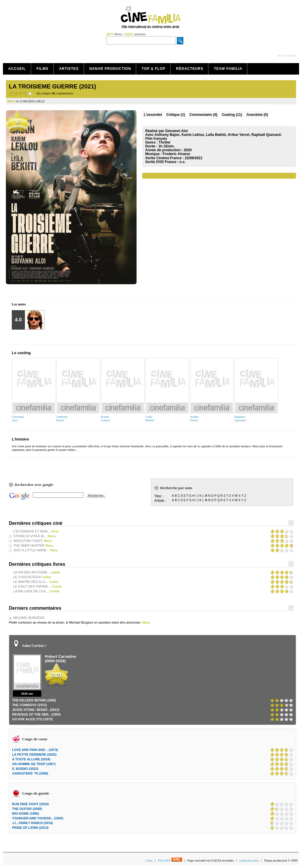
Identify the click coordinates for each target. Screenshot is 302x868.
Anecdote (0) (257, 115)
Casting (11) (232, 115)
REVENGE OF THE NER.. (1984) (36, 714)
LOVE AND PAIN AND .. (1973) (35, 750)
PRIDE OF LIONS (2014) (30, 828)
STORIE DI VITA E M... (30, 536)
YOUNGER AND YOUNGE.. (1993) (38, 818)
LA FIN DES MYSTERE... (32, 572)
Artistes (69, 69)
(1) (176, 115)
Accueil (17, 69)
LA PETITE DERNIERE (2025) (34, 754)
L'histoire (20, 439)
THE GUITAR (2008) (27, 809)
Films (43, 69)
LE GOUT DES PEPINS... (32, 586)
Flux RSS (170, 860)
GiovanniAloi (18, 418)
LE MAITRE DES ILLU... (31, 582)
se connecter (287, 55)
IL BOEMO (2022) (25, 769)
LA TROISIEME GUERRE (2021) (52, 86)
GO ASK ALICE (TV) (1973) (32, 719)
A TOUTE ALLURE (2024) (31, 759)
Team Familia (228, 69)
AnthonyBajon (62, 418)
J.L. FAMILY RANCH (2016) (33, 823)
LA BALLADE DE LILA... (31, 591)
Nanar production (110, 69)
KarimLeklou (105, 418)
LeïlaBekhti (150, 418)
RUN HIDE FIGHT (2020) (30, 804)
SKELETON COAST (28, 541)
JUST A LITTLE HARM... (31, 550)
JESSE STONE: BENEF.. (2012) (36, 710)
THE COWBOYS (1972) (29, 705)
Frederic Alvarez (177, 154)
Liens (149, 860)
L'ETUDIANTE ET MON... (32, 531)
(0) (203, 115)
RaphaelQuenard (240, 418)
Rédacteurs (190, 69)
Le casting (21, 353)
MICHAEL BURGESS (29, 618)
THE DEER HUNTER (29, 545)
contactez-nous (249, 860)
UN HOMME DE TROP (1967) (34, 764)
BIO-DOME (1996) (26, 813)
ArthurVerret (194, 418)
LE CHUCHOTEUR (27, 577)
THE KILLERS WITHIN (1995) (34, 700)
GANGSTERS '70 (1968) (30, 773)
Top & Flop (154, 69)
